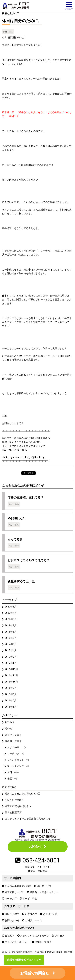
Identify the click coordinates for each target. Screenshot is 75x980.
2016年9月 (11, 688)
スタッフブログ (13, 735)
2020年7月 (11, 613)
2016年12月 (11, 669)
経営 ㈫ (12, 779)
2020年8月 (11, 607)
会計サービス (44, 886)
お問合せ (35, 847)
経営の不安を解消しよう (18, 806)
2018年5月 (11, 632)
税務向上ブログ (10, 13)
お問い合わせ (12, 920)
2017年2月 (11, 657)
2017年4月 (11, 650)
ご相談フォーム (33, 920)
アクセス (60, 936)
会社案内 (10, 936)
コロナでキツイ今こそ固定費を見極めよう (28, 819)
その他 (8, 728)
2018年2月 (11, 638)
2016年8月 (11, 694)
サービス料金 (30, 899)
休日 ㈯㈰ (8, 32)
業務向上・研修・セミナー (44, 892)
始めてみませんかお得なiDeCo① (22, 794)
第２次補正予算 (13, 812)
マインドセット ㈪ (18, 760)
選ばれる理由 (12, 914)
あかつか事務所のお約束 (18, 886)
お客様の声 (31, 914)
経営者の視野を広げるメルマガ (24, 960)
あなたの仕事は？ (14, 800)
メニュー (69, 6)
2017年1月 (11, 663)
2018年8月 (11, 626)
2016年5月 (11, 707)
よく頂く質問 (50, 914)
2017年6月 (11, 644)
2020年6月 (11, 619)
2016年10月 (11, 682)
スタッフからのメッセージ (35, 936)
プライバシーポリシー (17, 942)
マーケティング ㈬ (18, 766)
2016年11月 (11, 675)
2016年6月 (11, 701)
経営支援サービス (14, 892)
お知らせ (10, 722)
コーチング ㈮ (16, 754)
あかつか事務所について (19, 928)
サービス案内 (12, 878)
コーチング (11, 899)
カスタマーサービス (17, 906)
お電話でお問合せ (35, 973)
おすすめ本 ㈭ (17, 747)
